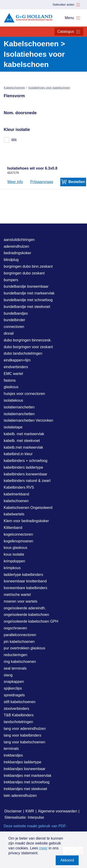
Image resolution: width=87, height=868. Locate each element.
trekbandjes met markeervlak (27, 776)
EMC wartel (13, 374)
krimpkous (12, 568)
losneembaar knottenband (25, 581)
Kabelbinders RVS (19, 487)
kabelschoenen (16, 501)
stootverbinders (16, 709)
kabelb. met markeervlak (24, 434)
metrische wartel (17, 595)
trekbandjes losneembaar (25, 769)
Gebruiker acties (67, 5)
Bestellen (73, 182)
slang (8, 675)
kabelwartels (14, 514)
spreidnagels (14, 695)
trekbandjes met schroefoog (27, 782)
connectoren (14, 327)
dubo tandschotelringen (23, 353)
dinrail (9, 333)
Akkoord (67, 860)
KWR (30, 811)
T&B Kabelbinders (19, 715)
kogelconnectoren (18, 534)
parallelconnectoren (20, 635)
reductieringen (15, 655)
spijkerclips (13, 688)
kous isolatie (14, 554)
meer (43, 848)
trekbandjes (13, 755)
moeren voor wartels (21, 601)
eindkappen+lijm (17, 360)
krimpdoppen (14, 561)
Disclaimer (13, 811)
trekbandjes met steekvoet (25, 789)
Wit (10, 140)
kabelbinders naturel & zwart (27, 481)
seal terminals (15, 668)
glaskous (11, 387)
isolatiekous (13, 400)
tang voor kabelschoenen (24, 742)
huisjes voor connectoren (24, 394)
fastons (10, 380)
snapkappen (14, 682)
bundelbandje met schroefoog (28, 300)
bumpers (11, 280)
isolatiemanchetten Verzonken (28, 420)
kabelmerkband (16, 494)
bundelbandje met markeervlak (29, 293)
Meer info (15, 182)
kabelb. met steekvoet (22, 441)
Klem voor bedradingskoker (26, 521)
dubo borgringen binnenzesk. (28, 340)
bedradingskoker (17, 253)
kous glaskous (15, 548)
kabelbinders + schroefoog (26, 461)
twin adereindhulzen (20, 796)
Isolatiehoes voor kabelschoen (49, 88)
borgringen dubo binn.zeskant (28, 266)
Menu (73, 18)
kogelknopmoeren (18, 541)
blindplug (11, 260)
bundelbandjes (16, 313)
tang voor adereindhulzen (25, 729)
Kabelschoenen (14, 88)
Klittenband (13, 528)
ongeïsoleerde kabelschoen (26, 615)
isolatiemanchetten (19, 407)
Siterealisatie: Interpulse (24, 817)
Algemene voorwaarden (57, 811)
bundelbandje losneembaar (26, 286)
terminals (11, 749)
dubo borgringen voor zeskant (28, 347)
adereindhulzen (16, 246)
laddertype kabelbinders (23, 575)
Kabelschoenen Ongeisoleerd (28, 508)
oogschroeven (15, 628)
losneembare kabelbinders (26, 588)
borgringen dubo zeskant (24, 273)
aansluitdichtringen (19, 240)
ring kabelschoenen (20, 662)
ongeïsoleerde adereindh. (25, 608)
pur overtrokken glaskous (24, 648)
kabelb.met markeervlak (23, 447)
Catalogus (69, 32)
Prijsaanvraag (42, 182)
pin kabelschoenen (19, 642)
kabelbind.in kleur (18, 454)
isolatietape (13, 427)
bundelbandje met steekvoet (27, 307)
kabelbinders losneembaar (26, 474)
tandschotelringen (18, 722)
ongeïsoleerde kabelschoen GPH (31, 621)
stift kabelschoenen (20, 702)
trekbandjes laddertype (23, 762)
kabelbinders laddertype (23, 467)
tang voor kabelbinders (23, 735)
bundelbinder (14, 320)
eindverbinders (16, 367)
